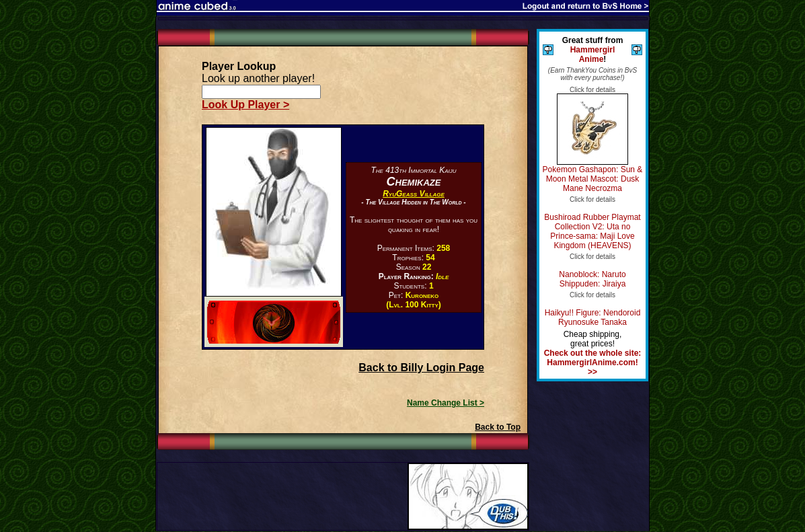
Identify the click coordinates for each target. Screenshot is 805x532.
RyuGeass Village (414, 194)
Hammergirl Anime (593, 54)
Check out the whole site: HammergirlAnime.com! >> (593, 363)
